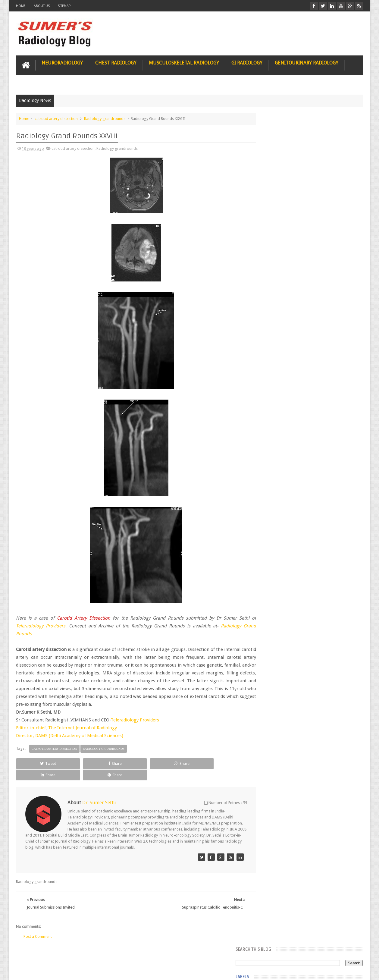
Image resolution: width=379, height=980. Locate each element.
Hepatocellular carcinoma (285, 321)
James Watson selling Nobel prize (295, 558)
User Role (31, 952)
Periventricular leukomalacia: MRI (321, 669)
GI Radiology (247, 62)
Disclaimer (62, 952)
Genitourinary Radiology (307, 62)
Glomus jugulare (277, 245)
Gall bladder (273, 224)
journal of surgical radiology (287, 473)
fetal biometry (275, 408)
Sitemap (64, 6)
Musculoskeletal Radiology (184, 62)
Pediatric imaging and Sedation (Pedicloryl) (305, 506)
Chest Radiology (116, 62)
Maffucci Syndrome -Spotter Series (323, 583)
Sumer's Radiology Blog (75, 971)
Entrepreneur (274, 180)
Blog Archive (345, 492)
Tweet (38, 763)
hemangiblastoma (278, 441)
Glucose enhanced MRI (282, 256)
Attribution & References (106, 952)
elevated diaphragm (279, 386)
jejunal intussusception (282, 462)
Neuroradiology (62, 62)
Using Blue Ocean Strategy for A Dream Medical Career (306, 829)
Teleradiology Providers (135, 720)
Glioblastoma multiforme (284, 234)
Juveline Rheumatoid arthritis (287, 365)
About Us (42, 6)
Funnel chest (273, 213)
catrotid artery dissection (56, 118)
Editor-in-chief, (32, 727)
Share (84, 763)
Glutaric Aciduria (277, 267)
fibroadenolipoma (278, 419)
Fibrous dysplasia (278, 202)
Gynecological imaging (282, 289)
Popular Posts (276, 492)
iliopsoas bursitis (277, 451)
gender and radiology (281, 430)
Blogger (355, 971)
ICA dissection (275, 343)
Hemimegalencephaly (281, 310)
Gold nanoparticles (279, 278)
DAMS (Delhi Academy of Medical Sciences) (79, 735)
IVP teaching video (278, 354)
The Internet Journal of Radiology (83, 727)
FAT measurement (278, 191)
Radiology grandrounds (105, 118)
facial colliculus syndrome (285, 397)
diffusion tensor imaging (283, 375)
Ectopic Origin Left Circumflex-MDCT (324, 641)
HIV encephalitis (276, 300)
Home (21, 6)
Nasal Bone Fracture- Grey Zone (319, 530)
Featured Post (311, 492)
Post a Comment (38, 924)
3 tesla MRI (272, 159)
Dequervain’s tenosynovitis (285, 169)
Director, (26, 735)
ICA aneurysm (275, 332)
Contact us (348, 952)
